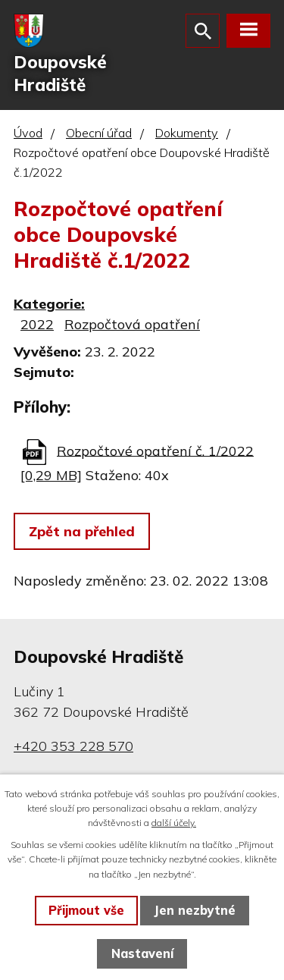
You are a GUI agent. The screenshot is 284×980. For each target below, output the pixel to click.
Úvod (28, 133)
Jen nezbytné (195, 910)
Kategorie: (49, 304)
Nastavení (142, 953)
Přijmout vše (86, 910)
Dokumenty (187, 133)
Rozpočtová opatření (132, 324)
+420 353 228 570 (73, 746)
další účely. (174, 823)
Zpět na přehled (82, 531)
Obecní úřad (99, 133)
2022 (37, 324)
